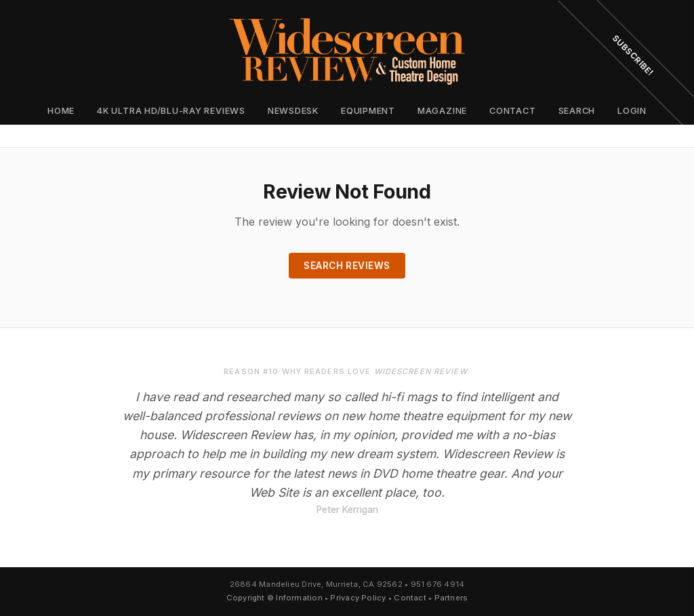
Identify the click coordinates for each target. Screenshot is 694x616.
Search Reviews (347, 266)
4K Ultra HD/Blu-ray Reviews (171, 111)
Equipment (368, 111)
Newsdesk (293, 111)
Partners (451, 598)
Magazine (442, 111)
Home (61, 111)
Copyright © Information (274, 598)
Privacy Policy (358, 598)
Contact (512, 111)
